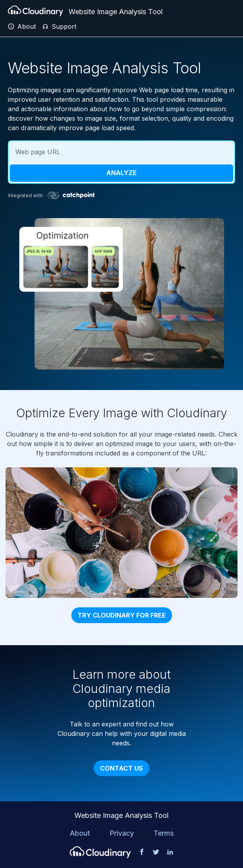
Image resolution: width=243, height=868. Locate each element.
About (80, 833)
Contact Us (121, 768)
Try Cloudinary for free (122, 615)
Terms (164, 833)
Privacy (122, 833)
